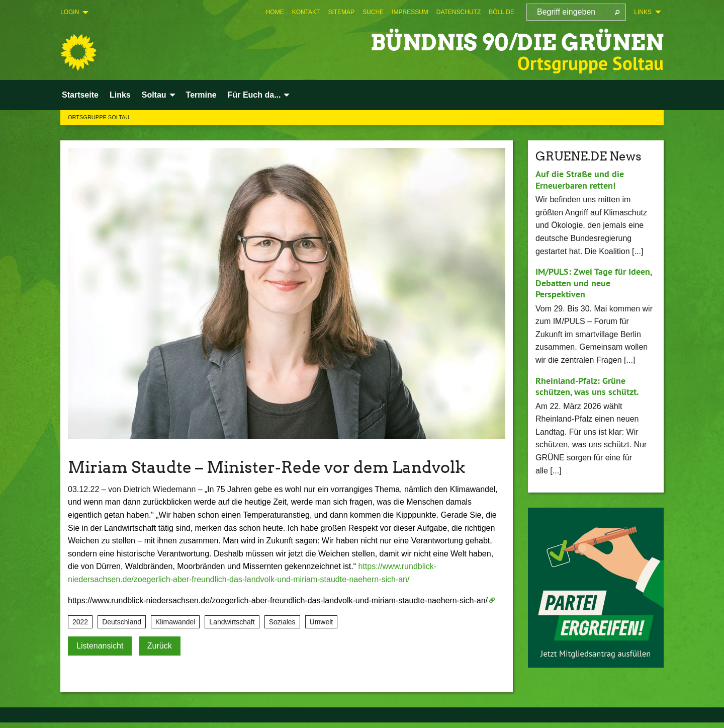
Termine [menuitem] (201, 95)
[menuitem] (275, 12)
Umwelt (322, 622)
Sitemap (341, 12)
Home (275, 12)
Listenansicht (100, 646)
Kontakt (306, 12)
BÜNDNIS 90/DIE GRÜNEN (517, 43)
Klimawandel (175, 622)
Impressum (410, 12)
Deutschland (122, 622)
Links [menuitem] (643, 12)
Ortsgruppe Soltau (99, 117)
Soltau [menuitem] (154, 95)
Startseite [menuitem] (80, 95)
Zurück (160, 646)
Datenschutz (459, 12)
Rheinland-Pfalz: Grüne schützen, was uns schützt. (587, 386)
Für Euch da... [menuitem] (254, 95)
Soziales (282, 622)
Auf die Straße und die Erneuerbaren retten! (580, 180)
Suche (373, 12)
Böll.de (502, 12)
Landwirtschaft (232, 622)
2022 (80, 622)
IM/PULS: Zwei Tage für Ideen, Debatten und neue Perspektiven (594, 283)
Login (70, 12)
